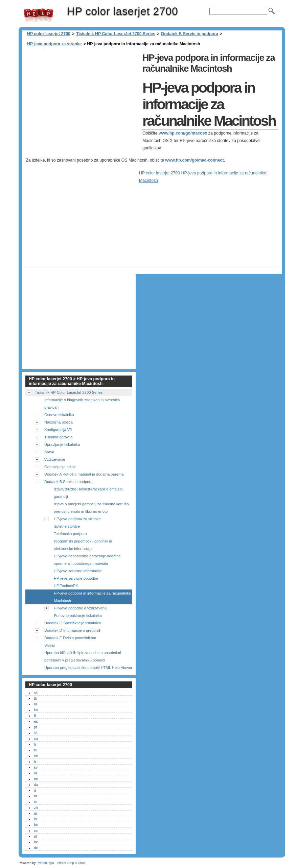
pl (35, 836)
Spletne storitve (67, 526)
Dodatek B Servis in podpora (190, 34)
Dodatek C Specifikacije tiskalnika (73, 623)
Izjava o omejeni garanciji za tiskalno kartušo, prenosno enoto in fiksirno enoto (92, 508)
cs (36, 830)
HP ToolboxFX (66, 586)
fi (35, 716)
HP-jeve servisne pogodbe (76, 578)
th (35, 698)
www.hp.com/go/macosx (183, 133)
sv (36, 767)
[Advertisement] (82, 98)
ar (36, 773)
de (36, 848)
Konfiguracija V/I (58, 430)
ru (36, 750)
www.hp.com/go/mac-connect (195, 160)
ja (35, 813)
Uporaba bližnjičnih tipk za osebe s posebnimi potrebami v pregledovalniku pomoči (83, 656)
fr (35, 744)
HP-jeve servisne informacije (78, 571)
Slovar (50, 645)
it (35, 790)
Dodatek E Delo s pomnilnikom (70, 638)
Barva (49, 452)
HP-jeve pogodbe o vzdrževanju (81, 608)
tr (35, 762)
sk (36, 693)
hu (36, 825)
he (36, 842)
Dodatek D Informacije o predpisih (73, 630)
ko (36, 710)
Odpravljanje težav (60, 467)
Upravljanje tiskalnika (62, 444)
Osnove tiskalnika (59, 415)
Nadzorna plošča (59, 422)
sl (35, 733)
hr (36, 796)
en (36, 756)
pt (35, 727)
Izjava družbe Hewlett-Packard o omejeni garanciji (88, 493)
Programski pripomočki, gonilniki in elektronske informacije (83, 545)
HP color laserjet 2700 (39, 15)
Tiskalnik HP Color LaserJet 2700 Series (116, 34)
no (36, 779)
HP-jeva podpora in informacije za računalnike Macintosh (92, 597)
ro (36, 802)
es (36, 721)
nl (35, 704)
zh (36, 807)
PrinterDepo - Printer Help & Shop (61, 863)
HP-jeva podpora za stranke (54, 44)
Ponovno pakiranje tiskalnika (78, 616)
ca (36, 739)
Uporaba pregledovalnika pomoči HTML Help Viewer (88, 668)
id (35, 819)
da (36, 785)
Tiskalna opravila (59, 437)
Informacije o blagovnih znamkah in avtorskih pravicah (82, 404)
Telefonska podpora (70, 534)
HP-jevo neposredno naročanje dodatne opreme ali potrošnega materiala (87, 560)
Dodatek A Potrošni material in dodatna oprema (84, 474)
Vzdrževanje (55, 459)
